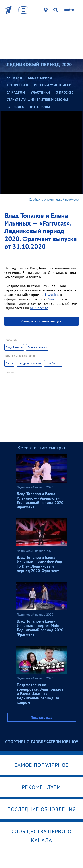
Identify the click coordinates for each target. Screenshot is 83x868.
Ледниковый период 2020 (39, 65)
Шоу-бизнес (53, 363)
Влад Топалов (14, 347)
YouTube (55, 299)
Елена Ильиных (37, 347)
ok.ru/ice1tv (39, 308)
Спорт (9, 363)
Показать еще (42, 717)
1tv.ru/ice (51, 295)
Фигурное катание (29, 363)
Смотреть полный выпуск (42, 321)
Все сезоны (40, 107)
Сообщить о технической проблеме (54, 199)
